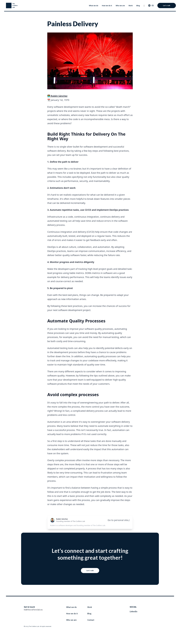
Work (131, 6)
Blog (138, 6)
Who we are (120, 6)
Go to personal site (119, 520)
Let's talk (167, 5)
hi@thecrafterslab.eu (33, 610)
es (153, 5)
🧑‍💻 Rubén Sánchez (57, 96)
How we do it (107, 6)
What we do (94, 6)
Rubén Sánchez (62, 519)
